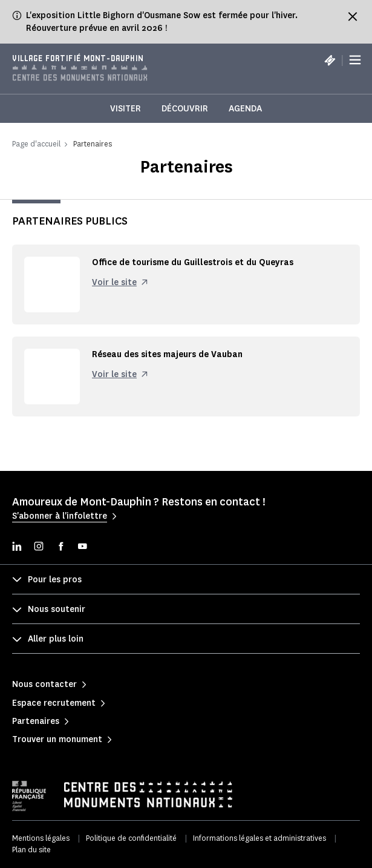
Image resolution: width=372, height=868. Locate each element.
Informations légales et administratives (259, 838)
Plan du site (31, 850)
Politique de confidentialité (131, 838)
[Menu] (355, 61)
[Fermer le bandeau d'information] (353, 16)
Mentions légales (41, 838)
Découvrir (185, 109)
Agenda (245, 109)
